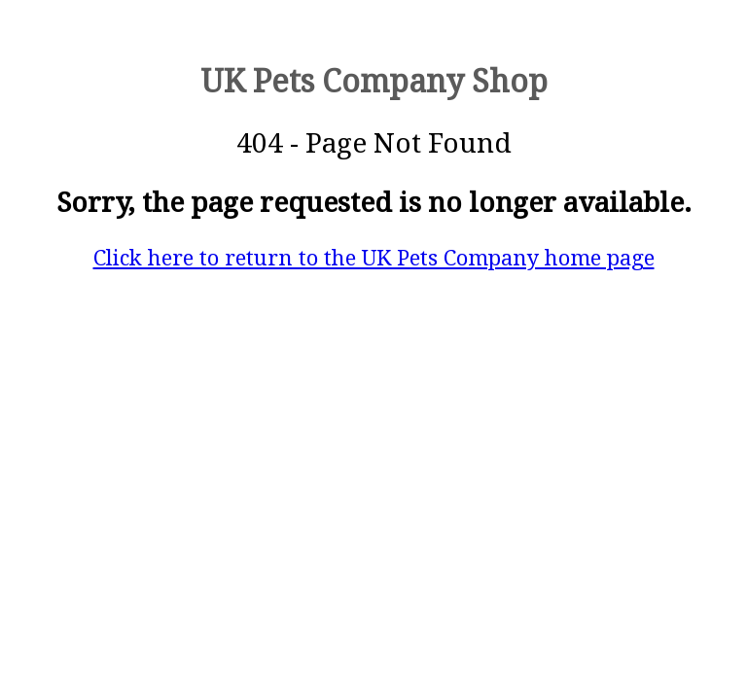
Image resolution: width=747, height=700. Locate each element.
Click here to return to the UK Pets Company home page (374, 258)
